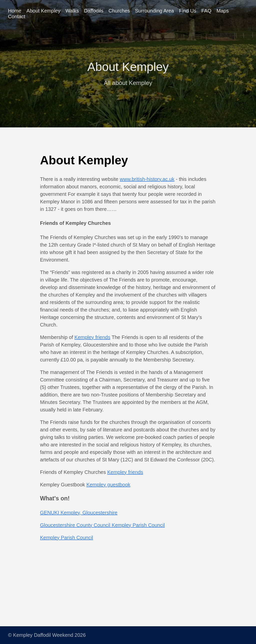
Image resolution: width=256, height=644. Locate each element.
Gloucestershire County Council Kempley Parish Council (102, 525)
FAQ (206, 11)
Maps (223, 11)
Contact (17, 16)
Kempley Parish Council (66, 538)
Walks (72, 11)
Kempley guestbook (108, 485)
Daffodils (94, 11)
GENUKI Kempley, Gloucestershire (79, 513)
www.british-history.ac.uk (147, 179)
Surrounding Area (154, 11)
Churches (119, 11)
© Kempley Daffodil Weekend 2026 (47, 635)
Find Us (188, 11)
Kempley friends (92, 337)
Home (15, 11)
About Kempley (43, 11)
